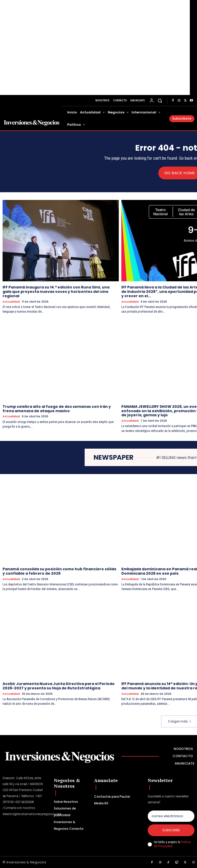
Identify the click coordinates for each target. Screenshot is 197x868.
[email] (171, 816)
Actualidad (11, 301)
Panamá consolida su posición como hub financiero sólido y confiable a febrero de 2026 (60, 571)
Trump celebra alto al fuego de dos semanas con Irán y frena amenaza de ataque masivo (57, 408)
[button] (160, 100)
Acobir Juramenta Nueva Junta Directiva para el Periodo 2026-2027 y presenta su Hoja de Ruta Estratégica (59, 686)
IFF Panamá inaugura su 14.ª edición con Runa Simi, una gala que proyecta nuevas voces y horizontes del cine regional (56, 292)
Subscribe (171, 830)
